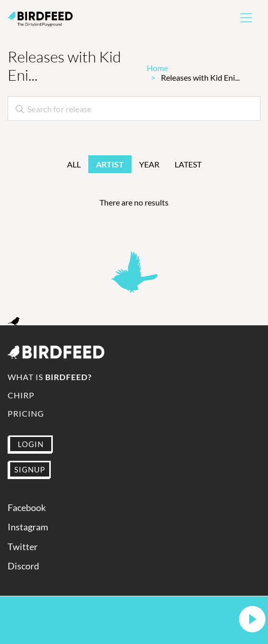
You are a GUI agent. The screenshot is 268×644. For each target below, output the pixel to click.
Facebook (27, 508)
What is (50, 377)
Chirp (21, 395)
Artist (110, 164)
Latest (188, 164)
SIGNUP (30, 469)
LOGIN (31, 444)
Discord (23, 566)
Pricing (26, 413)
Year (149, 164)
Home (157, 68)
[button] (252, 620)
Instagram (28, 527)
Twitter (23, 547)
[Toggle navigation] (246, 18)
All (74, 164)
